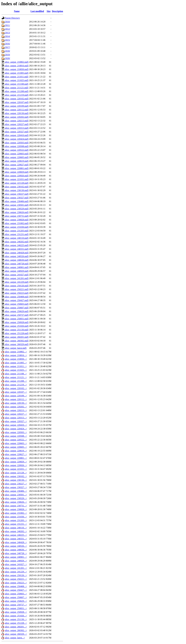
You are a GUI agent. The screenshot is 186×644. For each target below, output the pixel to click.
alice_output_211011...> (16, 366)
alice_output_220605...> (16, 447)
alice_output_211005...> (16, 363)
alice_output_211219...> (16, 385)
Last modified (37, 11)
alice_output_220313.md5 (17, 128)
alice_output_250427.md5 (17, 300)
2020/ (7, 58)
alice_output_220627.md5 (17, 165)
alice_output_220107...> (16, 392)
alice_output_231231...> (16, 524)
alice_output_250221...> (16, 579)
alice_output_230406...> (16, 491)
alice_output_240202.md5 (17, 242)
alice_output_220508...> (16, 436)
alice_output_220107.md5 (17, 102)
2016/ (7, 44)
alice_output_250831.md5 (17, 319)
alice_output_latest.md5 (16, 348)
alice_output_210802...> (16, 352)
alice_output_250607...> (16, 597)
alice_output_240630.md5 (17, 260)
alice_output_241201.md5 (17, 278)
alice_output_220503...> (16, 432)
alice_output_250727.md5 (17, 315)
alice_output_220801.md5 (17, 168)
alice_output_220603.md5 (17, 154)
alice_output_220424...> (16, 429)
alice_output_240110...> (16, 528)
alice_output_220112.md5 (17, 110)
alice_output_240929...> (16, 561)
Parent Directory (12, 18)
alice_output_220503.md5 (17, 143)
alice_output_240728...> (16, 553)
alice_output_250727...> (16, 605)
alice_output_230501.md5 (17, 205)
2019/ (7, 55)
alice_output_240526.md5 (17, 256)
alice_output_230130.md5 (17, 190)
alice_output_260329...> (16, 634)
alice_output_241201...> (16, 568)
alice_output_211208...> (16, 381)
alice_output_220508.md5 (17, 146)
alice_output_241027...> (16, 564)
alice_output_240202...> (16, 531)
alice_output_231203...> (16, 520)
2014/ (7, 36)
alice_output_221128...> (16, 473)
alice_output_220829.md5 (17, 172)
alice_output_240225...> (16, 535)
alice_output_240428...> (16, 542)
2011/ (7, 25)
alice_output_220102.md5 (17, 99)
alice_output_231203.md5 (17, 231)
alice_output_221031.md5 (17, 179)
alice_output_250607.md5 (17, 308)
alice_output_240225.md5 (17, 245)
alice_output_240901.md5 (17, 267)
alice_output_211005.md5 (17, 73)
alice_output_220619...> (16, 451)
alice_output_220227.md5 (17, 124)
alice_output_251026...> (16, 616)
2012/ (7, 29)
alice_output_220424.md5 (17, 139)
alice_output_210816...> (16, 355)
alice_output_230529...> (16, 498)
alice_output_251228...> (16, 623)
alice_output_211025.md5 (17, 80)
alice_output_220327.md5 (17, 132)
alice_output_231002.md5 (17, 223)
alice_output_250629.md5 (17, 311)
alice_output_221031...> (16, 469)
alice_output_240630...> (16, 550)
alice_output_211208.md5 (17, 91)
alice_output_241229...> (16, 572)
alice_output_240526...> (16, 546)
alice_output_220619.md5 (17, 161)
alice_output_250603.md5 (17, 304)
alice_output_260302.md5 (17, 341)
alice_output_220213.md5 (17, 121)
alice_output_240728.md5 (17, 264)
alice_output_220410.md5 (17, 135)
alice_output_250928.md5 (17, 322)
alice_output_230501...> (16, 495)
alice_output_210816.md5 (17, 66)
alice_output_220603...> (16, 443)
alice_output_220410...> (16, 425)
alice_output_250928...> (16, 612)
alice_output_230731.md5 (17, 216)
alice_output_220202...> (16, 407)
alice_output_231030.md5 (17, 227)
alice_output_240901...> (16, 557)
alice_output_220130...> (16, 403)
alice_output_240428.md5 (17, 253)
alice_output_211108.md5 (17, 84)
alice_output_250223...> (16, 583)
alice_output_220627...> (16, 454)
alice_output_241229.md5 (17, 282)
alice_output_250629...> (16, 601)
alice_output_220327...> (16, 421)
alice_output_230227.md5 (17, 194)
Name (17, 11)
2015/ (7, 40)
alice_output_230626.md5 (17, 212)
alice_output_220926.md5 (17, 176)
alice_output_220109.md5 (17, 106)
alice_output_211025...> (16, 370)
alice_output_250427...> (16, 590)
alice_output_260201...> (16, 627)
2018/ (7, 51)
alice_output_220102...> (16, 388)
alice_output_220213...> (16, 410)
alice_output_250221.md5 (17, 289)
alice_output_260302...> (16, 630)
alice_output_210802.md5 (17, 62)
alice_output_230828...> (16, 509)
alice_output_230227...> (16, 484)
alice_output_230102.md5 (17, 187)
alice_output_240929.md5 (17, 271)
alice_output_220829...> (16, 462)
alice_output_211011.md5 (17, 77)
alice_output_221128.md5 (17, 183)
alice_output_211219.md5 (17, 95)
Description (57, 11)
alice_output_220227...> (16, 414)
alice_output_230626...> (16, 502)
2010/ (7, 22)
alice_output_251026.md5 (17, 326)
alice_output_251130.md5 (17, 330)
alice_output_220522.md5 (17, 150)
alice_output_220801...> (16, 458)
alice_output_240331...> (16, 539)
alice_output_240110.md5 (17, 238)
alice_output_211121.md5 (17, 88)
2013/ (7, 33)
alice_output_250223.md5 (17, 293)
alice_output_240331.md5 (17, 249)
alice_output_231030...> (16, 517)
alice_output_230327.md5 (17, 198)
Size (49, 11)
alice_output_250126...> (16, 575)
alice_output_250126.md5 (17, 286)
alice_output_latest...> (15, 638)
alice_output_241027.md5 (17, 275)
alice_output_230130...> (16, 480)
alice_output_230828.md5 (17, 220)
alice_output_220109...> (16, 396)
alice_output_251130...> (16, 619)
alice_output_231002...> (16, 513)
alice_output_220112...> (16, 399)
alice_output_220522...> (16, 440)
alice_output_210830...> (16, 359)
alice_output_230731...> (16, 506)
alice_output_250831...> (16, 608)
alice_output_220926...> (16, 465)
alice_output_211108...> (16, 374)
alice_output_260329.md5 (17, 344)
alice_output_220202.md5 (17, 117)
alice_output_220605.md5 (17, 157)
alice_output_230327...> (16, 487)
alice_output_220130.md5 (17, 113)
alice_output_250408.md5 (17, 297)
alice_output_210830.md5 (17, 69)
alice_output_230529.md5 (17, 209)
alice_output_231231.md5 (17, 234)
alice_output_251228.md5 (17, 333)
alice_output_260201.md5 (17, 337)
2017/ (7, 47)
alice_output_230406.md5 (17, 201)
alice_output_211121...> (16, 377)
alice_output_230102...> (16, 476)
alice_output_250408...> (16, 586)
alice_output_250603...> (16, 594)
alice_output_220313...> (16, 418)
